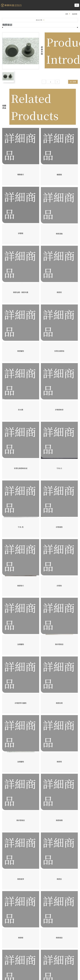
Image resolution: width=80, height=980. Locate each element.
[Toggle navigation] (77, 5)
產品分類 (40, 20)
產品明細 (75, 14)
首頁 (67, 14)
